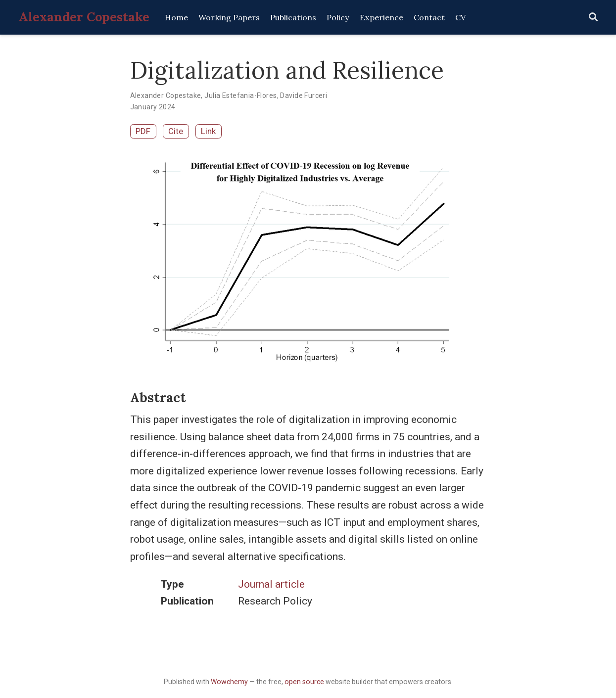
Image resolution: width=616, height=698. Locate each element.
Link (208, 131)
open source (304, 682)
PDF (143, 131)
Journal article (271, 584)
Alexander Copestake (84, 17)
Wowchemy (229, 682)
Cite (176, 131)
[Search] (593, 18)
